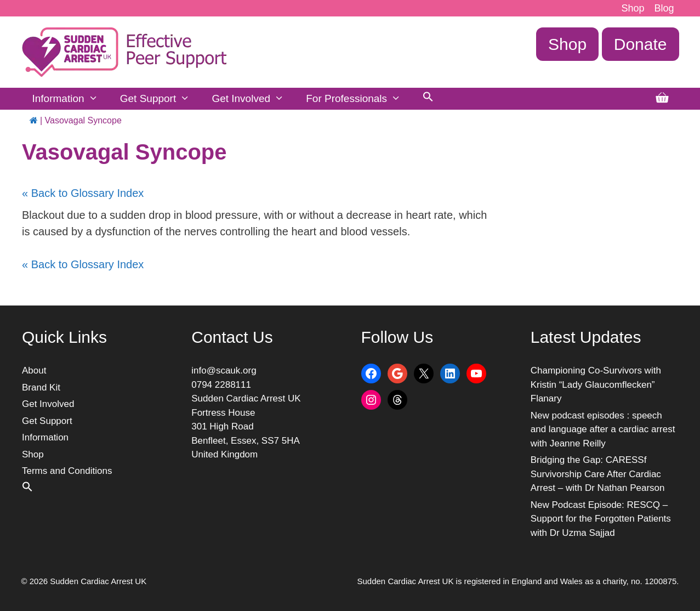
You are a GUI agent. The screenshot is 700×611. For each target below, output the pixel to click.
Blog (664, 8)
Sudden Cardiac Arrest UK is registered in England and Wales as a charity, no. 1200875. (518, 581)
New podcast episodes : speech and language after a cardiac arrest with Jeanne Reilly (603, 429)
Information (71, 99)
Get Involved (253, 99)
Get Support (161, 99)
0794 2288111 (221, 385)
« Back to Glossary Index (83, 193)
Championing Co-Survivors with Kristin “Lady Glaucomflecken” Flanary (596, 384)
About (34, 370)
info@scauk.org (224, 370)
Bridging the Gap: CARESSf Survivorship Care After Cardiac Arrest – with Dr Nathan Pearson (598, 474)
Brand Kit (41, 387)
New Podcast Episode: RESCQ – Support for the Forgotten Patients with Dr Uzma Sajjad (601, 519)
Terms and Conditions (67, 471)
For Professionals (359, 99)
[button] (428, 99)
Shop (633, 8)
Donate (641, 44)
